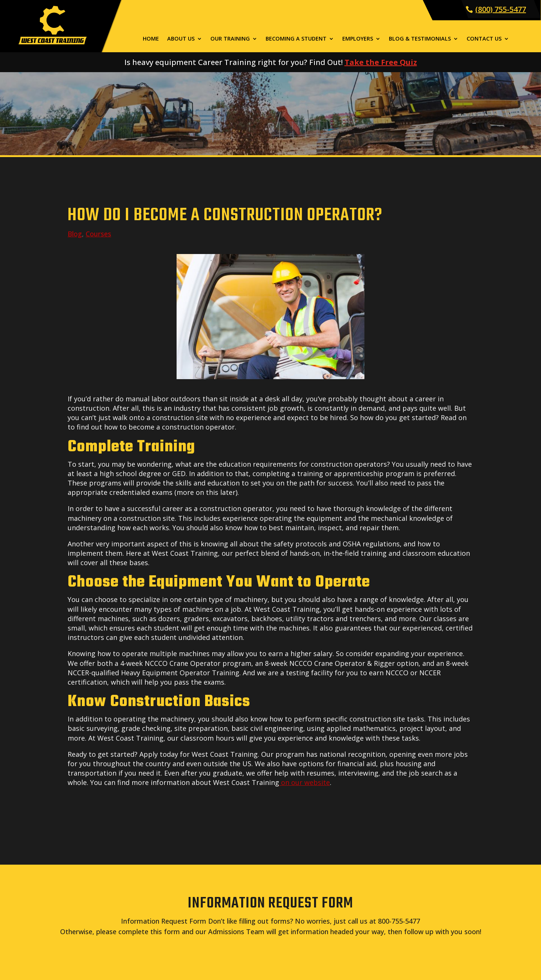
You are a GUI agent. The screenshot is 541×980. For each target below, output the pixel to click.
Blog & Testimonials (420, 39)
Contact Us (484, 39)
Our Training (230, 39)
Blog (75, 234)
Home (151, 39)
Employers (358, 39)
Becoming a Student (296, 39)
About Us (181, 39)
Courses (98, 234)
